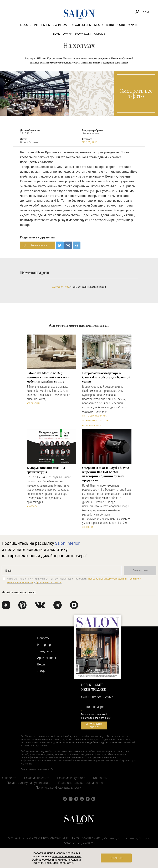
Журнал (133, 25)
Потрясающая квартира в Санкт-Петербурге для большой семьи (106, 377)
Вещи (110, 25)
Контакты (100, 778)
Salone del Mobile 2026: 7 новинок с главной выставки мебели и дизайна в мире (48, 377)
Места (99, 25)
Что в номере (94, 707)
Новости (25, 25)
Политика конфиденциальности (58, 788)
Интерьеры (42, 25)
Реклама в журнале (71, 778)
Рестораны (83, 34)
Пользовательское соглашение (81, 783)
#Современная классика (96, 421)
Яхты (57, 34)
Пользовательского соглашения (107, 579)
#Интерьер (88, 416)
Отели (68, 34)
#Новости (32, 506)
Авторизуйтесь (61, 287)
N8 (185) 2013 (90, 142)
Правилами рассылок (49, 582)
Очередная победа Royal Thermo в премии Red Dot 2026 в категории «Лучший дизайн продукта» (106, 474)
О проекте (9, 778)
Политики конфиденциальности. (53, 863)
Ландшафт (61, 25)
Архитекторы (82, 25)
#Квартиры (101, 416)
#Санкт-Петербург (92, 425)
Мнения (100, 34)
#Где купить (34, 403)
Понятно (116, 858)
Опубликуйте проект (94, 725)
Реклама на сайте (37, 778)
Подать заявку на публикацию (29, 783)
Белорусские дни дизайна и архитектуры (47, 470)
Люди (121, 25)
